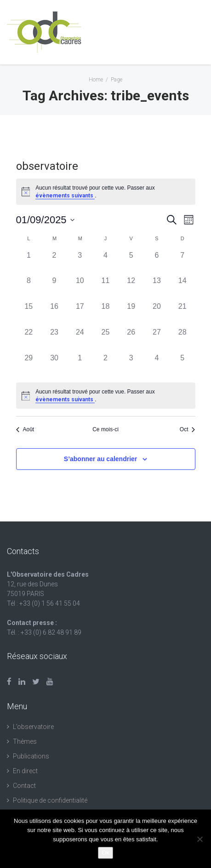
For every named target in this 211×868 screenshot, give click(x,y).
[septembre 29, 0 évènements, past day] (29, 365)
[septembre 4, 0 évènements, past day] (106, 263)
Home (96, 80)
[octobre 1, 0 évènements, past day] (80, 365)
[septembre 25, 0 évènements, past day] (106, 340)
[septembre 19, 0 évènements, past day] (131, 314)
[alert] (106, 396)
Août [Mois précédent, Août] (25, 429)
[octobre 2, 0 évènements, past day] (106, 365)
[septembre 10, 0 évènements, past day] (80, 288)
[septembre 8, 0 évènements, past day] (29, 288)
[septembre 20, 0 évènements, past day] (157, 314)
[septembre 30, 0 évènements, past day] (54, 365)
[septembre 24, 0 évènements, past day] (80, 340)
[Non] (200, 839)
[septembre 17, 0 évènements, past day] (80, 314)
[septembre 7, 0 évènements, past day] (182, 263)
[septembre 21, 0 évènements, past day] (182, 314)
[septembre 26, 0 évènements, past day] (131, 340)
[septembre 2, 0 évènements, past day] (54, 263)
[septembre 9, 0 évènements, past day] (54, 288)
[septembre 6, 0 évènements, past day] (157, 263)
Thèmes (25, 741)
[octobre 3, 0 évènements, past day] (131, 365)
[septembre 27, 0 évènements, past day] (157, 340)
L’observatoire (33, 727)
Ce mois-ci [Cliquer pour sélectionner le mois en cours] (105, 429)
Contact (24, 786)
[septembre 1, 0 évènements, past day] (29, 263)
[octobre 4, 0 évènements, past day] (157, 365)
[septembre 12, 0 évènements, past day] (131, 288)
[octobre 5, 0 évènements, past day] (182, 365)
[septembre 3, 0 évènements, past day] (80, 263)
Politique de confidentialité (50, 800)
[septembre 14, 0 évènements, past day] (182, 288)
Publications (31, 756)
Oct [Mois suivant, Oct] (188, 429)
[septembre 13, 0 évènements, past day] (157, 288)
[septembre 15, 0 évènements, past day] (29, 314)
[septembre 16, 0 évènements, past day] (54, 314)
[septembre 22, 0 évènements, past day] (29, 340)
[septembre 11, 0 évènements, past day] (106, 288)
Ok (105, 853)
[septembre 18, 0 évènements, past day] (106, 314)
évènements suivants (65, 196)
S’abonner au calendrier (101, 459)
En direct (25, 771)
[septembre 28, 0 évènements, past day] (182, 340)
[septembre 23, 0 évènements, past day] (54, 340)
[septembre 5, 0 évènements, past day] (131, 263)
